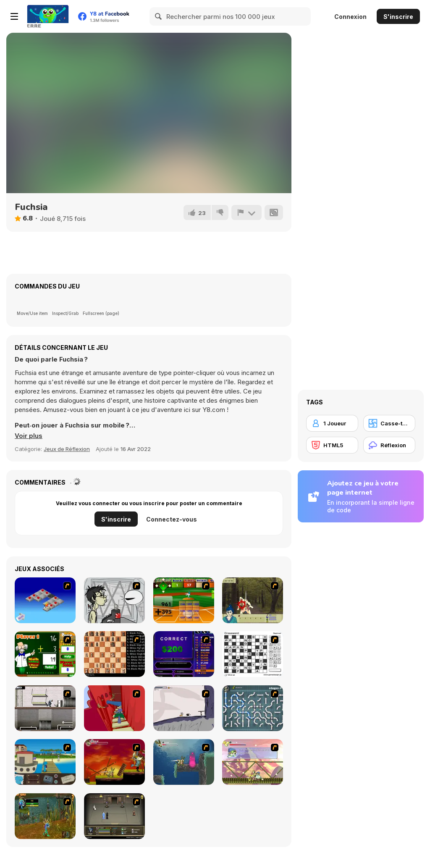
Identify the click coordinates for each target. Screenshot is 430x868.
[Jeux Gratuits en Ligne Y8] (48, 16)
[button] (29, 436)
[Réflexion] (389, 445)
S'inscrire (398, 17)
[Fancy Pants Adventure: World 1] (184, 708)
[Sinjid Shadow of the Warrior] (114, 816)
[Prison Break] (45, 708)
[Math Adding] (45, 654)
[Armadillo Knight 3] (253, 762)
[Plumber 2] (253, 708)
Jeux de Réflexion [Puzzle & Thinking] (67, 449)
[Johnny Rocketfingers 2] (114, 600)
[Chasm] (114, 708)
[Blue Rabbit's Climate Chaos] (45, 762)
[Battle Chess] (114, 654)
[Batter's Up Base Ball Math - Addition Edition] (184, 600)
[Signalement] (246, 212)
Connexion (350, 17)
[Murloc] (45, 816)
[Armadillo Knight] (114, 762)
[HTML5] (332, 445)
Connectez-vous (172, 519)
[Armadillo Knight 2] (184, 762)
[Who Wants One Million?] (184, 654)
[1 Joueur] (332, 423)
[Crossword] (253, 654)
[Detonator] (45, 600)
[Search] (159, 16)
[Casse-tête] (389, 423)
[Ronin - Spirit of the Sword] (253, 600)
